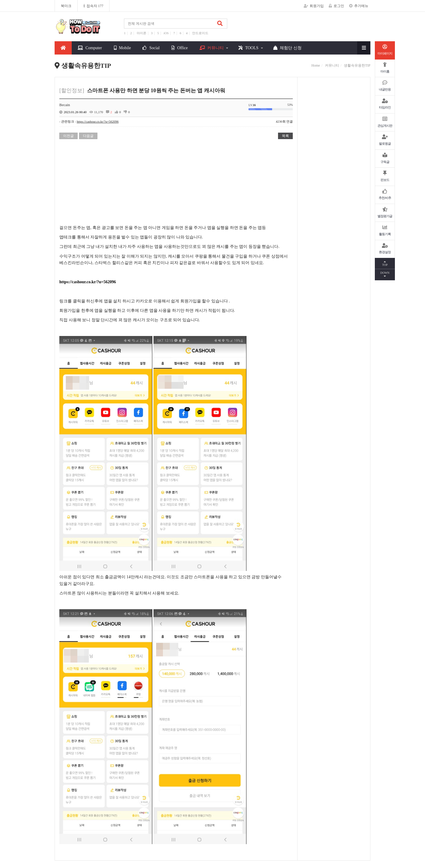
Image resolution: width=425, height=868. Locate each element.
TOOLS (248, 48)
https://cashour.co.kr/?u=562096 (98, 121)
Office (180, 48)
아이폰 (142, 33)
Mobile (122, 48)
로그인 (336, 6)
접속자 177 (93, 6)
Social (151, 48)
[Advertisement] (176, 183)
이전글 (68, 136)
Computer (90, 48)
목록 (285, 136)
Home (316, 65)
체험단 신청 (287, 48)
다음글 (88, 136)
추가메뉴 (359, 6)
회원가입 (314, 6)
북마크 (66, 6)
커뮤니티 (212, 48)
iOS (166, 33)
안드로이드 (200, 33)
